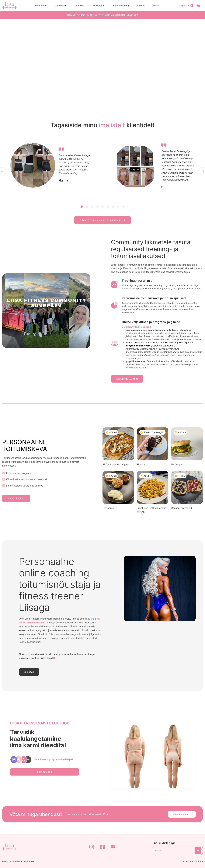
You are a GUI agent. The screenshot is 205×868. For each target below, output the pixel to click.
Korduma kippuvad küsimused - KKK (87, 814)
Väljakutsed (98, 6)
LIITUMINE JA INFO (127, 379)
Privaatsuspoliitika (193, 861)
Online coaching (120, 6)
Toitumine (79, 6)
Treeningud (60, 6)
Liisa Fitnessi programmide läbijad (53, 759)
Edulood (141, 6)
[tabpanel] (51, 165)
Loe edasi (29, 672)
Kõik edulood (45, 772)
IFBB (93, 619)
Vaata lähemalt (16, 498)
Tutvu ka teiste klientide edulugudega (103, 220)
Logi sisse (186, 6)
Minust (157, 6)
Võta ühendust (183, 814)
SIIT (55, 658)
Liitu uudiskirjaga (164, 843)
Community (40, 6)
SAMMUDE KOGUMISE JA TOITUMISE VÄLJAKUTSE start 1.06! (103, 15)
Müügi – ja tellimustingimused (19, 861)
